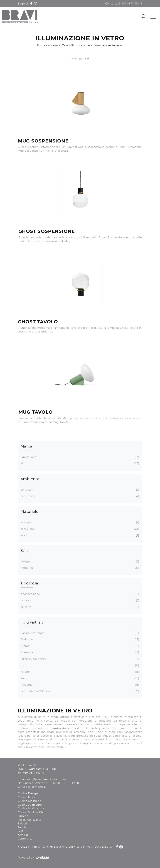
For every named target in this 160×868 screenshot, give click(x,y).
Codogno (80, 640)
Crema (80, 646)
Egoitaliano (80, 457)
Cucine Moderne (29, 797)
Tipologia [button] (29, 583)
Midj (80, 464)
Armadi (23, 835)
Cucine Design (28, 793)
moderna (80, 568)
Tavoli (22, 827)
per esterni (80, 490)
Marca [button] (26, 446)
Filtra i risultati (79, 59)
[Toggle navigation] (153, 17)
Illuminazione (81, 45)
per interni (80, 496)
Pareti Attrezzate (30, 820)
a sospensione (80, 594)
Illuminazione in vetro (108, 45)
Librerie (23, 816)
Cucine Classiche (29, 801)
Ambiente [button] (30, 479)
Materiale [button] (29, 512)
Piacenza (80, 685)
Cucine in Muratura (31, 808)
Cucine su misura (30, 805)
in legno (80, 522)
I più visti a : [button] (32, 622)
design (80, 561)
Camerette (25, 839)
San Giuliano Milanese (80, 691)
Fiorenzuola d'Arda (80, 659)
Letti (21, 831)
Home (41, 45)
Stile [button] (25, 551)
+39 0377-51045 (132, 4)
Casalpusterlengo (80, 633)
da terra (80, 607)
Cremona (80, 652)
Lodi (80, 665)
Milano (80, 672)
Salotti (23, 824)
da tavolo (80, 601)
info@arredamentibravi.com (47, 779)
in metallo (80, 529)
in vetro (80, 535)
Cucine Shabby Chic (32, 812)
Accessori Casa (58, 45)
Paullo (80, 678)
